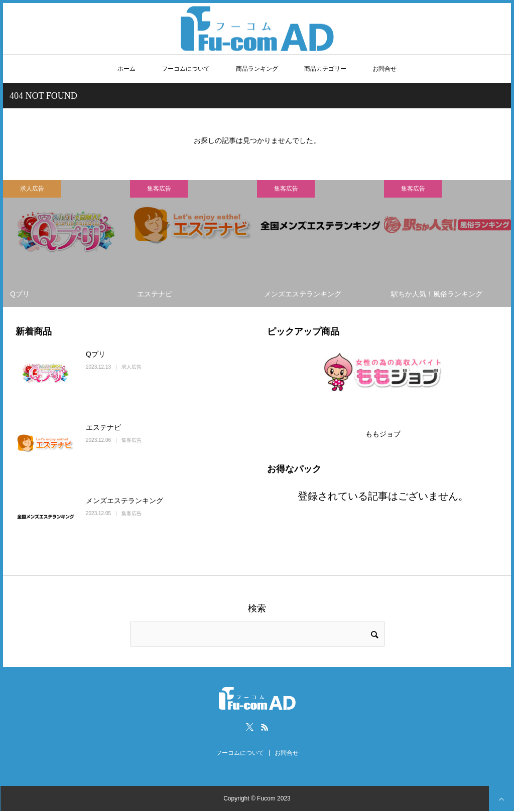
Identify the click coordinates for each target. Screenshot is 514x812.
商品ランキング (257, 69)
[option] (67, 243)
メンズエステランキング (124, 501)
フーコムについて (186, 69)
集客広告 (159, 189)
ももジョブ (383, 434)
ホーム (126, 69)
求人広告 (32, 189)
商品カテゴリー (325, 69)
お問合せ (384, 69)
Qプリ (96, 354)
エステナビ (103, 427)
